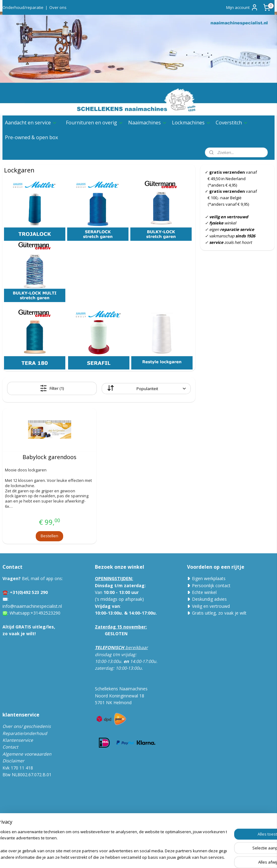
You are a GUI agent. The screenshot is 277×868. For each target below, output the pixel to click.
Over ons (58, 7)
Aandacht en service (31, 123)
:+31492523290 (45, 613)
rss (137, 857)
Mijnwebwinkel (214, 857)
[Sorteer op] (146, 389)
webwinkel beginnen (161, 857)
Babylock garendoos (49, 457)
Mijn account (242, 7)
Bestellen (49, 536)
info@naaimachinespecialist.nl (32, 606)
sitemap (124, 857)
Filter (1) (52, 388)
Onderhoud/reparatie (23, 7)
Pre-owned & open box (31, 137)
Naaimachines (148, 123)
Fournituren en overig (95, 123)
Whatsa (17, 613)
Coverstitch (232, 123)
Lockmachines (191, 123)
